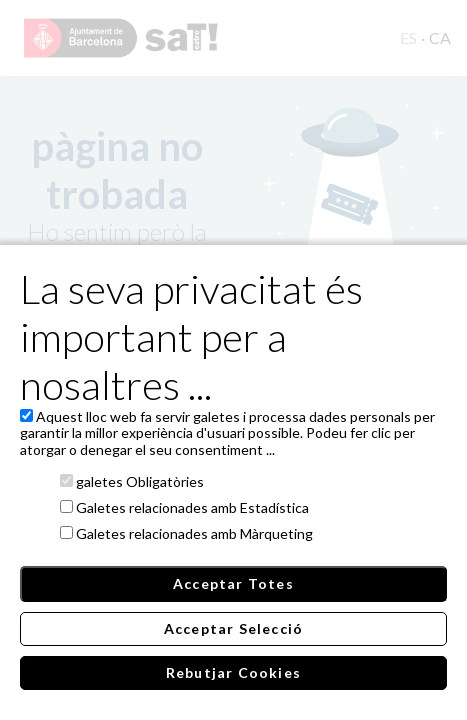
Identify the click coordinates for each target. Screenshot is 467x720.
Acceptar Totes (233, 583)
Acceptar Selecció (233, 628)
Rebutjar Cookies (233, 672)
